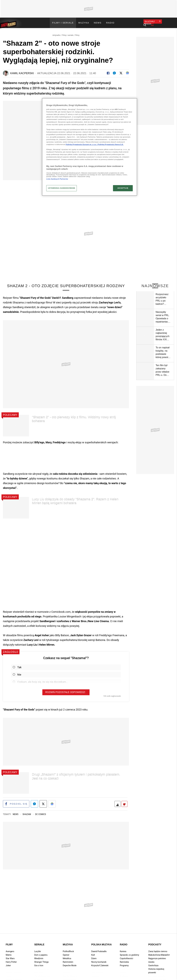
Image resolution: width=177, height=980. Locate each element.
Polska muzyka (101, 943)
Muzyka (68, 943)
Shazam (27, 813)
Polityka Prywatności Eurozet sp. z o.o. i (82, 144)
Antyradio (56, 33)
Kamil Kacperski (22, 71)
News (16, 813)
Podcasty (155, 943)
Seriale (39, 943)
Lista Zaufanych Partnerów (57, 179)
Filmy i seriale (68, 33)
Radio (124, 943)
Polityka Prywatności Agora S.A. (111, 144)
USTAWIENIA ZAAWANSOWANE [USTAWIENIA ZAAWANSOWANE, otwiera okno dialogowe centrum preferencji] (62, 188)
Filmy (77, 33)
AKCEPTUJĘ (123, 188)
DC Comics (41, 813)
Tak (17, 665)
